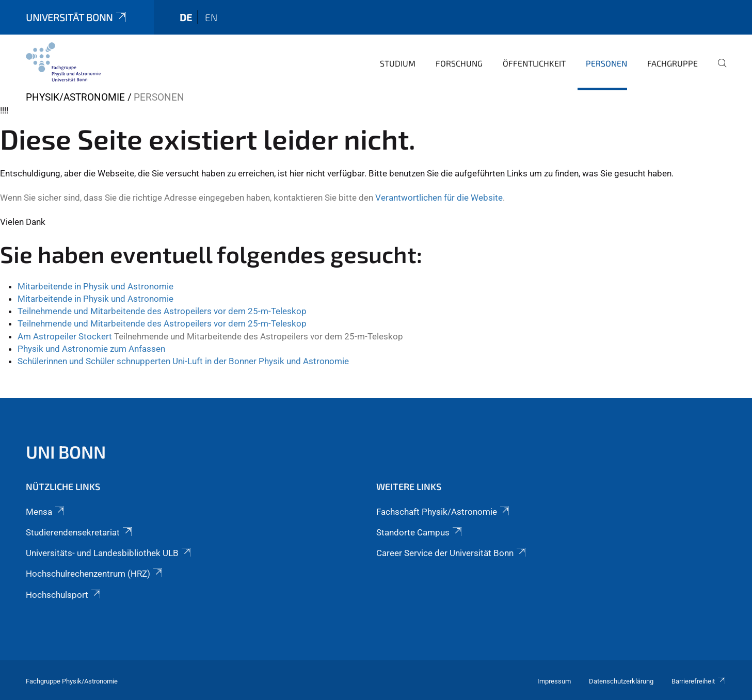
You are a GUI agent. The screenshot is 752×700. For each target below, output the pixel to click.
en (211, 17)
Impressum (554, 681)
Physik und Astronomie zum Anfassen (91, 349)
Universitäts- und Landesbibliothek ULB (109, 553)
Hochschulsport (64, 595)
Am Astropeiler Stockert (65, 336)
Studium (398, 63)
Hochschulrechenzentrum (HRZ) (95, 574)
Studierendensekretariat (80, 532)
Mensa (46, 512)
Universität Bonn (77, 17)
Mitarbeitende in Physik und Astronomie (95, 286)
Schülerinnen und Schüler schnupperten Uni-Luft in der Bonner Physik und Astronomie (183, 361)
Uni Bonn (66, 452)
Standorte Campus (420, 532)
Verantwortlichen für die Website (439, 198)
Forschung (459, 63)
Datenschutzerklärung (621, 681)
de (186, 17)
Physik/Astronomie (75, 97)
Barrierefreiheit (699, 681)
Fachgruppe (673, 63)
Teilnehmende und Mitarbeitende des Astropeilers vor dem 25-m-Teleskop (162, 311)
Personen (606, 63)
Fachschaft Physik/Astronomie (444, 512)
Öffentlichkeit (534, 63)
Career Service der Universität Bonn (452, 553)
